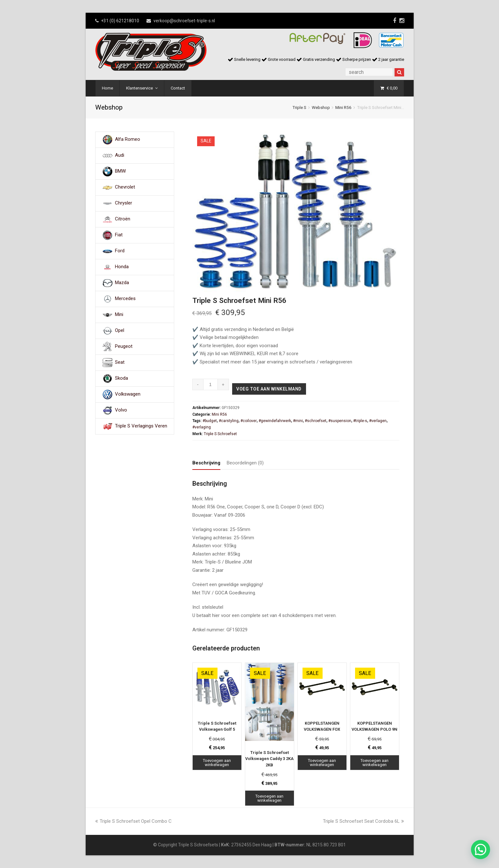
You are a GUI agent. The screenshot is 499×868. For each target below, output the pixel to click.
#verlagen (378, 421)
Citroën (123, 219)
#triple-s (360, 421)
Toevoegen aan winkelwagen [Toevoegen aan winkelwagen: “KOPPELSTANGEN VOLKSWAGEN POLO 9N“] (374, 763)
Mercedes (125, 299)
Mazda (122, 283)
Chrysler (124, 203)
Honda (122, 267)
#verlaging (202, 427)
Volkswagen (128, 394)
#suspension (340, 421)
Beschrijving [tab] (206, 463)
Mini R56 (343, 107)
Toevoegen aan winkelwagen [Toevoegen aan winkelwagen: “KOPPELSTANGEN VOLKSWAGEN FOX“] (322, 763)
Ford (120, 251)
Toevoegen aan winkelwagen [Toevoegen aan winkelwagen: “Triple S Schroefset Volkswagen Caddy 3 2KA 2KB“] (269, 798)
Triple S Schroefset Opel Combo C (133, 821)
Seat (120, 362)
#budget (210, 421)
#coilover (249, 421)
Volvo (121, 410)
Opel (120, 331)
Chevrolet (125, 187)
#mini (298, 421)
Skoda (121, 378)
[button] (481, 850)
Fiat (119, 235)
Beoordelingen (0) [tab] (245, 463)
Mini (119, 315)
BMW (120, 171)
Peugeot (124, 347)
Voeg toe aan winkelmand (269, 389)
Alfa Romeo (128, 140)
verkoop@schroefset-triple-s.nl (184, 21)
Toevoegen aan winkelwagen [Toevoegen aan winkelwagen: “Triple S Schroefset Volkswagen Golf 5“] (217, 763)
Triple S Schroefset (220, 434)
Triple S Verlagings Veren (141, 426)
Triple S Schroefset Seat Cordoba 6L (364, 821)
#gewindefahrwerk (275, 421)
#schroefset (316, 421)
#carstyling (229, 421)
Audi (120, 155)
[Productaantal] (211, 384)
